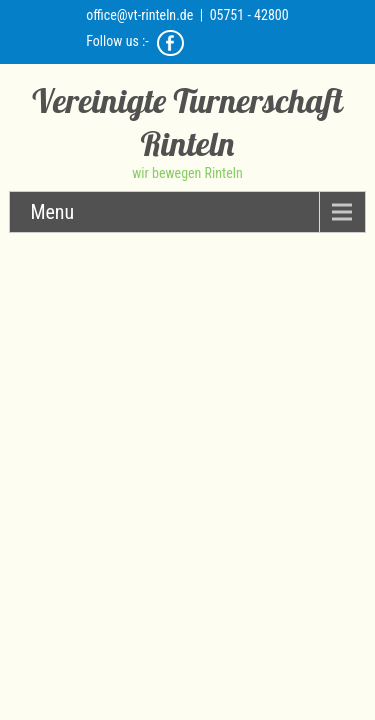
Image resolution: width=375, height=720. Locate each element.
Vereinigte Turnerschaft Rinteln (187, 122)
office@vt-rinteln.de (139, 15)
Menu (52, 212)
